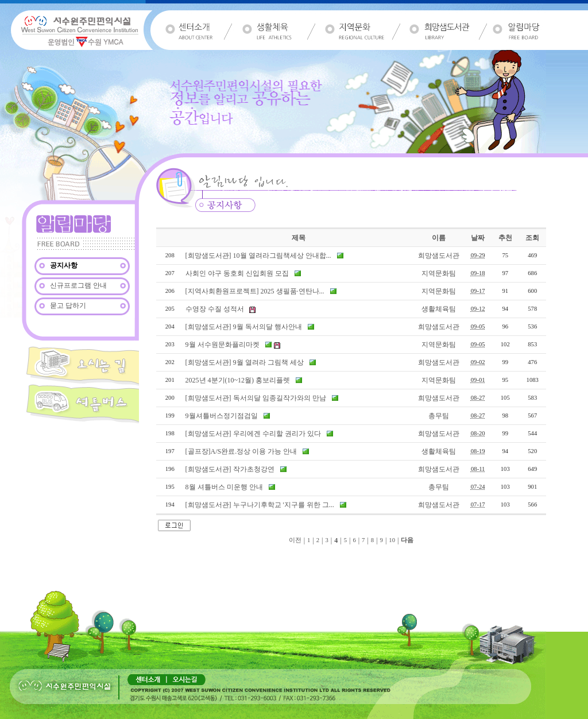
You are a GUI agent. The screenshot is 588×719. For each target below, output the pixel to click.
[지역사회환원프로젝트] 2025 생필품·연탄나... (255, 291)
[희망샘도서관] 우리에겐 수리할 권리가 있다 (253, 434)
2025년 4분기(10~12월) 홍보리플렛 (238, 380)
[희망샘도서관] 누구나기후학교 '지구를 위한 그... (260, 505)
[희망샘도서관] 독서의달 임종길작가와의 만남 (256, 398)
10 (392, 540)
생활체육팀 (439, 309)
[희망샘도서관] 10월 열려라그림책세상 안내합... (258, 256)
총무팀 (439, 416)
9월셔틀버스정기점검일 (222, 416)
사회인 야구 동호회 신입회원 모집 (237, 273)
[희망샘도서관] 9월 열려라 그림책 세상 (245, 362)
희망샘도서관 (439, 256)
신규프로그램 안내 (78, 285)
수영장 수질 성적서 (215, 309)
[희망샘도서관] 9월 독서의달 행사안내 (244, 327)
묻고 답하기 (67, 306)
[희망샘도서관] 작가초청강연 (231, 469)
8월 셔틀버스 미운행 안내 (224, 487)
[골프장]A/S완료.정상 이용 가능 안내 (241, 451)
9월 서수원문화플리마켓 (223, 345)
